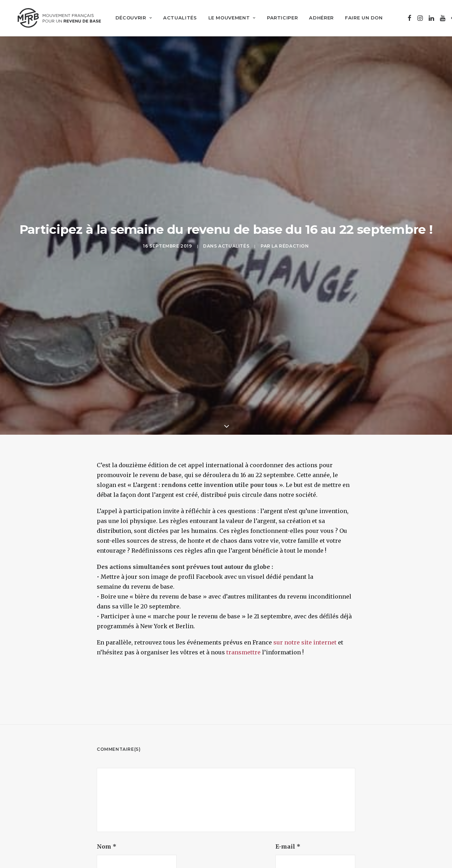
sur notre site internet (305, 591)
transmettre (243, 601)
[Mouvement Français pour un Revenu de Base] (57, 18)
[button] (405, 18)
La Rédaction (290, 220)
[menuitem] (129, 18)
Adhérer (317, 18)
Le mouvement (228, 18)
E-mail (288, 796)
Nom (107, 796)
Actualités (176, 18)
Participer (278, 18)
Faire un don (360, 18)
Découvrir (129, 18)
